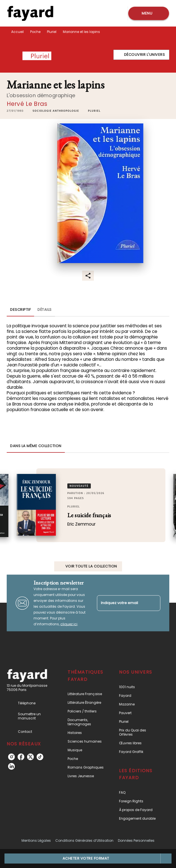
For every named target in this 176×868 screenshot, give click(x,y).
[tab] (20, 310)
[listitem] (11, 757)
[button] (141, 55)
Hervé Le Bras (27, 104)
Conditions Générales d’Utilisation (84, 840)
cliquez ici (69, 624)
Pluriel (52, 32)
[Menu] (149, 13)
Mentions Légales (36, 840)
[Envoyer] (154, 603)
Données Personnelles (136, 840)
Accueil (17, 32)
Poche (35, 32)
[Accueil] (30, 13)
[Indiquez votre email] (122, 603)
